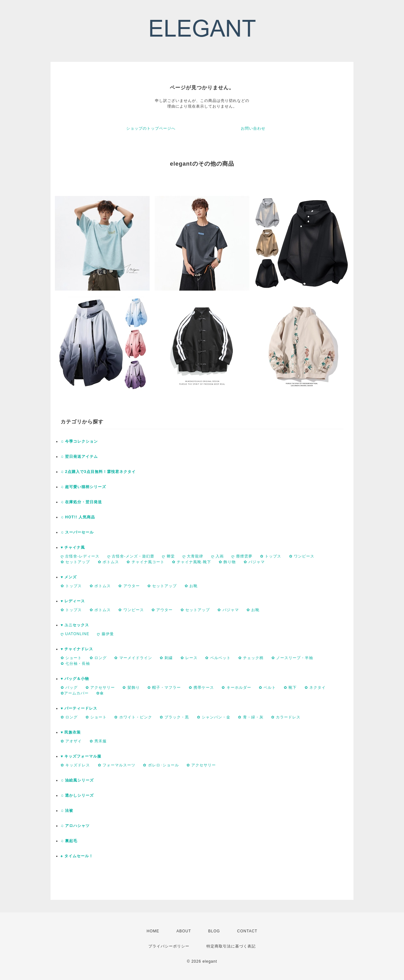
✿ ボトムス (108, 562)
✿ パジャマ (254, 562)
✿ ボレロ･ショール (161, 765)
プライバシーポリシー (169, 946)
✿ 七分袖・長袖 (75, 664)
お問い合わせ (253, 128)
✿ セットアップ (75, 562)
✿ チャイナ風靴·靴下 (192, 562)
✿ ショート (71, 658)
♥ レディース (73, 601)
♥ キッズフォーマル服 (81, 756)
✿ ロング (98, 658)
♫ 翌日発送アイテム (79, 457)
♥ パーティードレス (79, 708)
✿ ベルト (267, 688)
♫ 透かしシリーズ (77, 795)
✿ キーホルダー (236, 688)
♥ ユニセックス (75, 625)
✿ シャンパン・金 (214, 717)
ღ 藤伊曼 (105, 634)
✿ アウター (129, 586)
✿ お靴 (191, 586)
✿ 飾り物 (227, 562)
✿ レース (189, 658)
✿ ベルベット (218, 658)
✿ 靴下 (290, 688)
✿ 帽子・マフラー (164, 688)
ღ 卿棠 (168, 556)
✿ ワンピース (302, 556)
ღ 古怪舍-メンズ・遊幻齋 (131, 556)
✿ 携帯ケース (201, 688)
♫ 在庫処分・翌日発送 (81, 502)
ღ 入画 (217, 556)
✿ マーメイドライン (133, 658)
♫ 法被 (67, 811)
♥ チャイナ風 (73, 547)
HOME (153, 931)
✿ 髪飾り (131, 688)
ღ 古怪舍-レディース (80, 556)
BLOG (214, 931)
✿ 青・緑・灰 (251, 717)
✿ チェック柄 (251, 658)
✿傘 (100, 693)
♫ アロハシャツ (75, 826)
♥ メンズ (69, 577)
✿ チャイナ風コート (145, 562)
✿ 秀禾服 (98, 741)
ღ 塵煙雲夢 (242, 556)
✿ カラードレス (286, 717)
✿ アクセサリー (100, 688)
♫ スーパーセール (77, 532)
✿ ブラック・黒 (174, 717)
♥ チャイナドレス (77, 649)
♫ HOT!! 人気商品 (78, 517)
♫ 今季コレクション (79, 441)
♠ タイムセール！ (77, 856)
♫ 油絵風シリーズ (77, 780)
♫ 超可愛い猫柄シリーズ (83, 487)
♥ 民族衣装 (71, 732)
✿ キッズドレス (75, 765)
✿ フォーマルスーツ (117, 765)
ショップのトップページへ (151, 128)
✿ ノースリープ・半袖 (292, 658)
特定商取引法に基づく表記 (231, 946)
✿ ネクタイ (315, 688)
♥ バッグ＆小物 (75, 679)
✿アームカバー (75, 693)
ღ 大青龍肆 (193, 556)
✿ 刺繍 (166, 658)
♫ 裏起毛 (69, 841)
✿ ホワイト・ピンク (133, 717)
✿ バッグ (69, 688)
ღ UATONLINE (75, 634)
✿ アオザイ (71, 741)
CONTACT (247, 931)
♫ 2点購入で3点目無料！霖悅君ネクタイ (98, 472)
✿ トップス (271, 556)
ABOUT (184, 931)
